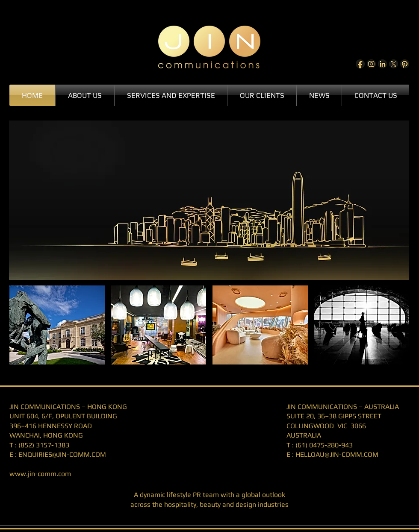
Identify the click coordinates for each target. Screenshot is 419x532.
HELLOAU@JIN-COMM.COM (337, 454)
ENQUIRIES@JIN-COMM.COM (62, 454)
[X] (394, 64)
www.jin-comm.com (40, 474)
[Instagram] (371, 64)
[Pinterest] (405, 64)
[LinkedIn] (382, 64)
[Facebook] (360, 64)
